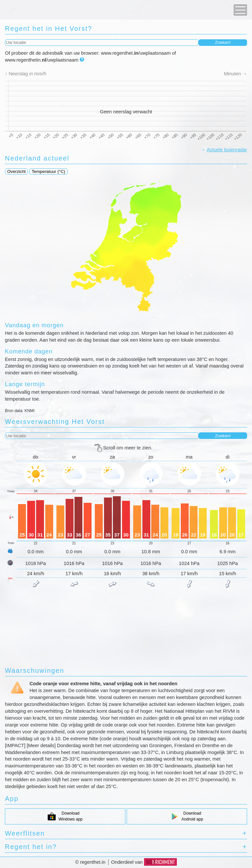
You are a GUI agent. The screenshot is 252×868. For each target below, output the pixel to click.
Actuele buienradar (227, 150)
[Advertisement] (126, 611)
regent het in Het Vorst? (49, 28)
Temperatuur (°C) (48, 171)
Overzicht (16, 171)
